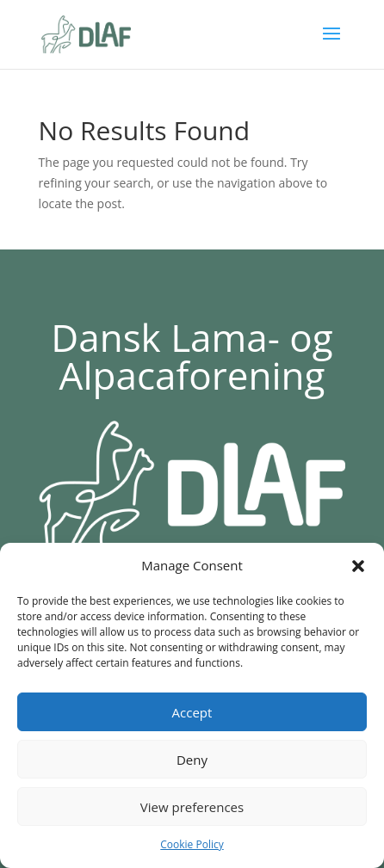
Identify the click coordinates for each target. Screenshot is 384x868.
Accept (192, 712)
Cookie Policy (192, 844)
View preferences (192, 807)
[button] (358, 566)
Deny (192, 760)
